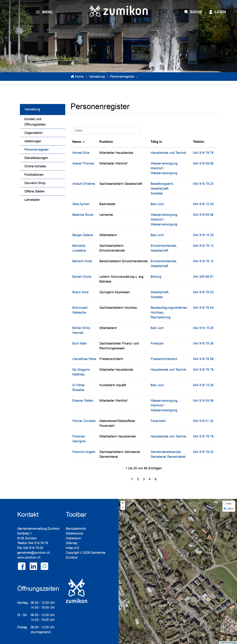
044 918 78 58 (203, 359)
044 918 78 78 (203, 153)
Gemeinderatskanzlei (166, 452)
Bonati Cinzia (82, 277)
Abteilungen (33, 141)
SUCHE (196, 12)
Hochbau (157, 312)
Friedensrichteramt (164, 359)
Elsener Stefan (83, 401)
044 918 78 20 (203, 292)
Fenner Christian (84, 421)
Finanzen (157, 343)
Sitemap (71, 543)
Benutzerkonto (76, 529)
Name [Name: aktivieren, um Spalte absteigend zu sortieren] (77, 142)
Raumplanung (161, 317)
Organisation (33, 133)
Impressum (74, 538)
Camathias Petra (84, 359)
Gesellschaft (159, 189)
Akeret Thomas (83, 163)
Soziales (157, 193)
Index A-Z (72, 548)
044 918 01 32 (203, 421)
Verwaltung (32, 109)
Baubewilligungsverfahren (169, 308)
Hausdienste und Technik (168, 153)
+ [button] (123, 503)
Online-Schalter (35, 166)
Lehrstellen (32, 200)
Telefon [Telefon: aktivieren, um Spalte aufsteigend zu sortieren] (199, 142)
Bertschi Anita (82, 261)
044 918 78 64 (203, 308)
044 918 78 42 (203, 452)
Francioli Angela (84, 452)
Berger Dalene (83, 235)
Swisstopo (232, 642)
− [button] (123, 508)
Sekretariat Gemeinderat (168, 457)
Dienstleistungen (36, 158)
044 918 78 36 (203, 343)
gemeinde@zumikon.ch (34, 553)
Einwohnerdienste (163, 246)
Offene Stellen (34, 191)
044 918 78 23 (203, 184)
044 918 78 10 (203, 261)
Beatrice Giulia (83, 215)
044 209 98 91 (203, 277)
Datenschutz (74, 533)
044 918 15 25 (203, 204)
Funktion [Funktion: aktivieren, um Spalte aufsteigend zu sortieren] (106, 142)
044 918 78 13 (203, 246)
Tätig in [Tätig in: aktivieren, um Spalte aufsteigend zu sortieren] (156, 142)
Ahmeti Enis (81, 153)
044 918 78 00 (33, 548)
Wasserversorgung (164, 163)
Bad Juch (157, 204)
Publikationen (34, 175)
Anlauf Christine (84, 184)
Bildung (156, 277)
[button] (97, 77)
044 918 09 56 (203, 163)
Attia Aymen (81, 204)
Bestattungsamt (162, 184)
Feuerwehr (158, 421)
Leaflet (223, 642)
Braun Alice (80, 292)
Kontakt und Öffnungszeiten (35, 122)
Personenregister (45, 149)
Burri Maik (80, 343)
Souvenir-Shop (35, 183)
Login (220, 12)
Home (79, 77)
